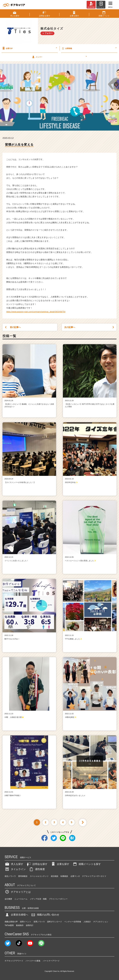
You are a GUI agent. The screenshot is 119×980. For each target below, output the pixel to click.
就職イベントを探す (87, 864)
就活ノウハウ (10, 876)
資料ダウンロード (55, 922)
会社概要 (8, 899)
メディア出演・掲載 (38, 899)
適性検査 (37, 869)
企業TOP (29, 48)
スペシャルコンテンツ (39, 876)
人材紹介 (87, 922)
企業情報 (89, 48)
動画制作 (20, 925)
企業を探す (60, 864)
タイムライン (15, 869)
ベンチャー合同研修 (73, 922)
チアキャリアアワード (14, 961)
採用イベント (26, 922)
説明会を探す (37, 864)
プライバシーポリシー (58, 899)
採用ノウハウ (39, 922)
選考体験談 (23, 876)
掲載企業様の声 (11, 922)
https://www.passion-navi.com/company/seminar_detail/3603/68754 (36, 312)
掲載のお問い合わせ (45, 915)
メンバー (59, 57)
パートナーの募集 (33, 961)
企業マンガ (75, 876)
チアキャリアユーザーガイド (94, 876)
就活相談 (55, 876)
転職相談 (64, 876)
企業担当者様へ (16, 915)
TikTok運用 (9, 925)
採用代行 (30, 925)
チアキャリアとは (18, 892)
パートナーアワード (51, 961)
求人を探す (14, 864)
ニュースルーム (21, 899)
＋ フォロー (47, 33)
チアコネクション (101, 922)
